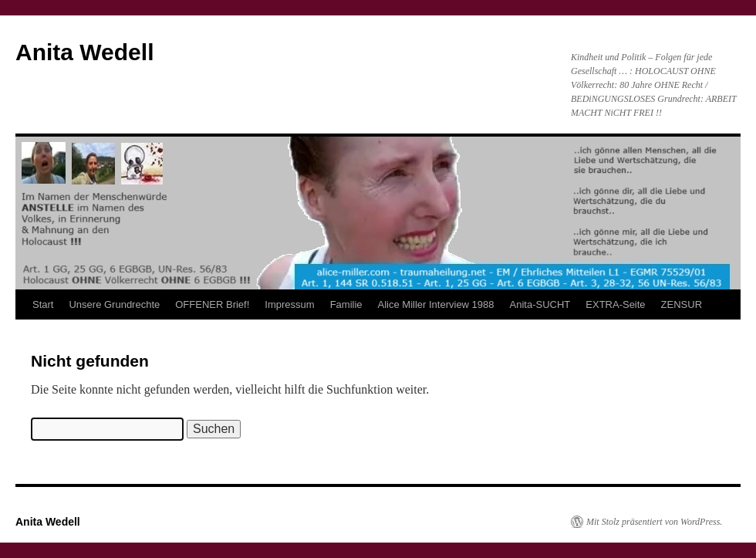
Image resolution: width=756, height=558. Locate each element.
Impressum (289, 304)
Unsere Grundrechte (114, 304)
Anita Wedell (84, 52)
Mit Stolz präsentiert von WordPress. (654, 522)
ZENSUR (682, 304)
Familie (346, 304)
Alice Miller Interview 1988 (436, 304)
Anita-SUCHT (540, 304)
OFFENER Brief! (212, 304)
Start (43, 304)
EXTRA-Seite (615, 304)
